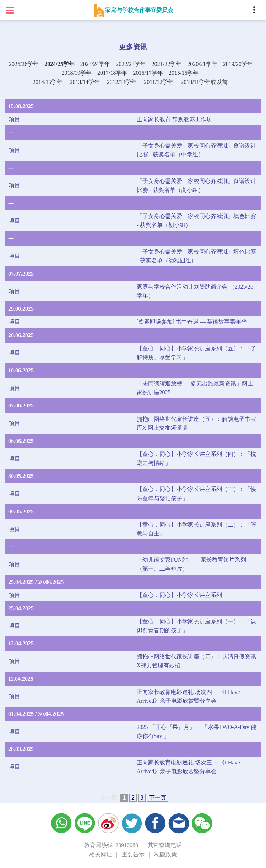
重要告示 (133, 854)
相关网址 (101, 854)
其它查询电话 (165, 845)
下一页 (158, 798)
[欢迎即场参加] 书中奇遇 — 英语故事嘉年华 (192, 322)
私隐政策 (165, 854)
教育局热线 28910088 (111, 845)
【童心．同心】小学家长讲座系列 (179, 595)
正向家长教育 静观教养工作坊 (174, 119)
